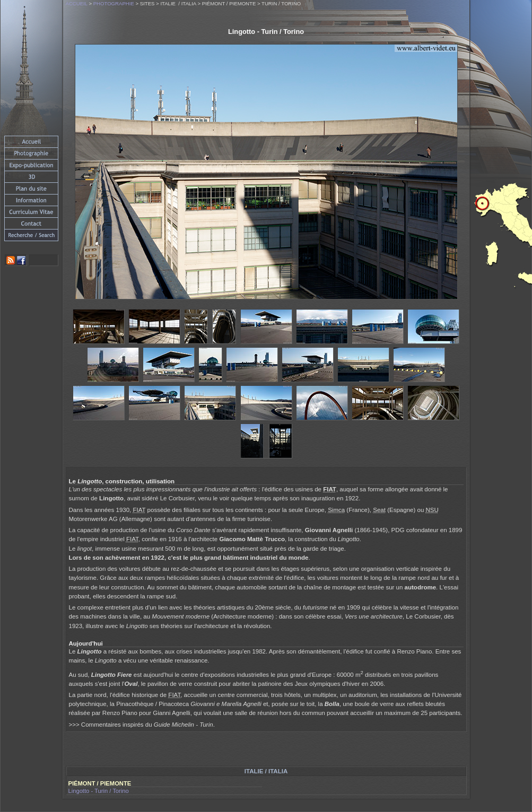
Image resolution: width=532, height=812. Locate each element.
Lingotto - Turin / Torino (99, 791)
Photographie (114, 3)
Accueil (77, 3)
